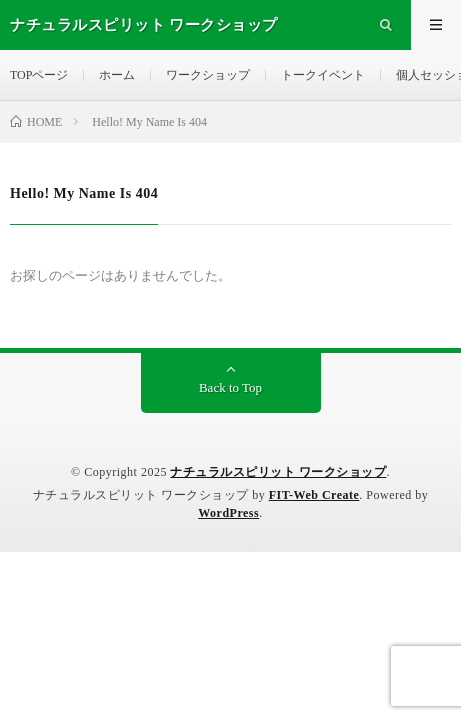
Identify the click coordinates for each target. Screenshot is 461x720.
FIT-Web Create (314, 495)
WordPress (228, 513)
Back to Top (230, 387)
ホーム (117, 75)
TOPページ (39, 75)
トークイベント (323, 75)
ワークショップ (208, 75)
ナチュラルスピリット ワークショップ (278, 472)
